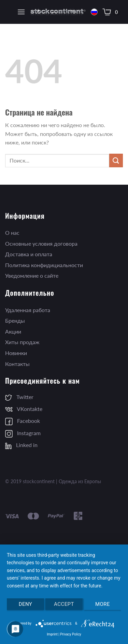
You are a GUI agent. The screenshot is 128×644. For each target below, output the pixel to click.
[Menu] (21, 12)
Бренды (15, 320)
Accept (64, 604)
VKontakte (24, 409)
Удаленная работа (28, 310)
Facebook (23, 421)
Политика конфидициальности (44, 265)
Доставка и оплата (29, 254)
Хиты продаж (22, 342)
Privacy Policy (71, 634)
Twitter (19, 397)
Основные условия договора (41, 243)
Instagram (23, 433)
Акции (13, 331)
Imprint (52, 634)
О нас (12, 233)
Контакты (17, 364)
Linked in (21, 445)
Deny (26, 604)
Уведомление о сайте (32, 275)
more (103, 604)
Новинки (16, 353)
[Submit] (116, 160)
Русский (94, 12)
